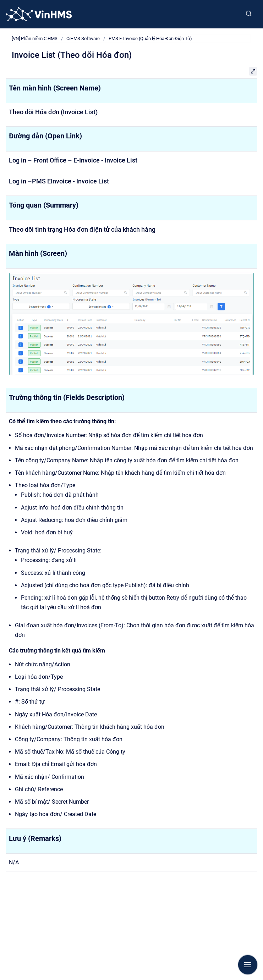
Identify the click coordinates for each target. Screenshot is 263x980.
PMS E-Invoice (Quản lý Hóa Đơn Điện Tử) (150, 38)
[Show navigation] (248, 965)
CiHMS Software (83, 38)
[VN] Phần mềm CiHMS (35, 38)
